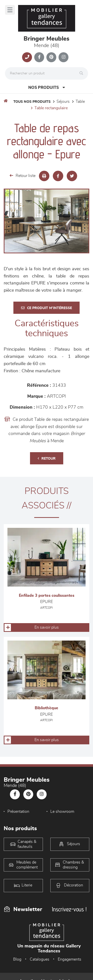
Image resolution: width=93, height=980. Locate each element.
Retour (47, 459)
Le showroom (62, 812)
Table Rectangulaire (51, 108)
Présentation (18, 812)
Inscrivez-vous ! (69, 909)
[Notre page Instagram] (63, 57)
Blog (17, 959)
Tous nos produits (32, 102)
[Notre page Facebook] (39, 57)
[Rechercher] (83, 73)
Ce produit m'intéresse (46, 308)
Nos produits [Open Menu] (47, 87)
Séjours (63, 102)
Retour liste (23, 176)
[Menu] (10, 10)
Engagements (70, 959)
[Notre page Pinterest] (51, 57)
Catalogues (40, 959)
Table (80, 102)
